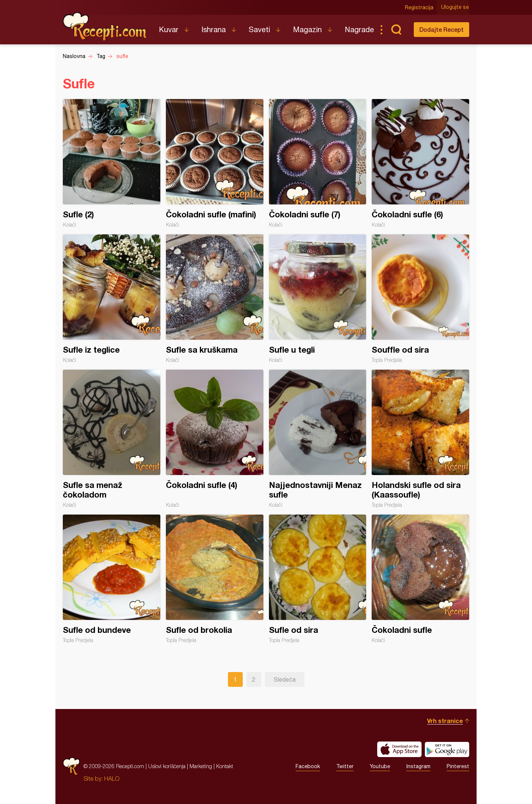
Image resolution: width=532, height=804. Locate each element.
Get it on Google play (447, 749)
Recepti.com (105, 27)
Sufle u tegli (318, 299)
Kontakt (225, 766)
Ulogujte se (455, 7)
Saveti (259, 29)
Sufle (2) (112, 163)
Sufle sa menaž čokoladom (112, 439)
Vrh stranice (445, 721)
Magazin (307, 29)
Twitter (345, 766)
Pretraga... (396, 30)
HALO (112, 778)
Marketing (201, 766)
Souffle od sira (420, 299)
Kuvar (169, 29)
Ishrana (214, 29)
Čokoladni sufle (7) (318, 163)
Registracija (420, 7)
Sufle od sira (318, 579)
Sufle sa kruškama (215, 299)
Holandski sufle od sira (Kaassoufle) (420, 439)
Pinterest (458, 766)
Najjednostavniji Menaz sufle (318, 439)
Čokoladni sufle (420, 579)
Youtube (380, 766)
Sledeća (285, 679)
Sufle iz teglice (112, 299)
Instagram (418, 766)
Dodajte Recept (441, 29)
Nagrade (359, 29)
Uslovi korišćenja (167, 766)
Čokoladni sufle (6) (420, 163)
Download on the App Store (399, 749)
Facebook (308, 766)
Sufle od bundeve (112, 579)
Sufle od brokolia (215, 579)
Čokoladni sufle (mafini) (215, 163)
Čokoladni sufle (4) (215, 439)
